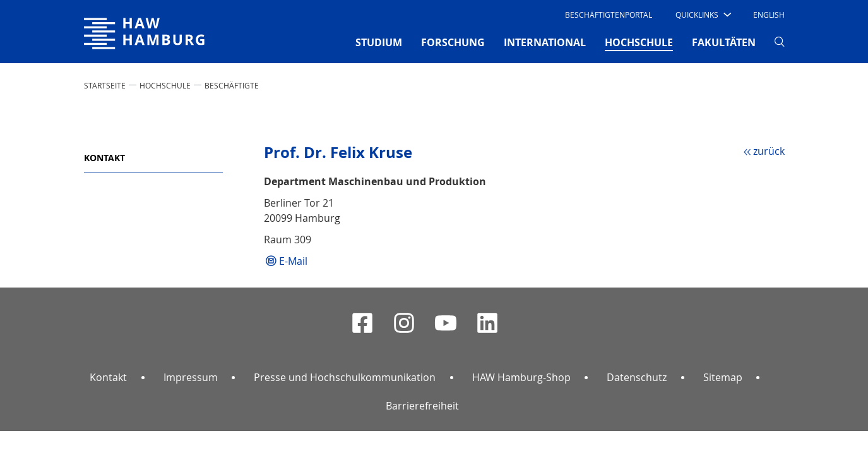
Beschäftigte (232, 85)
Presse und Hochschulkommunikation (345, 377)
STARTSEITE (105, 85)
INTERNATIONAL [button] (545, 42)
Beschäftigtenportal (609, 15)
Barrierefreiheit (422, 406)
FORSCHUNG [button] (453, 42)
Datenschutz (637, 377)
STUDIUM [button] (379, 42)
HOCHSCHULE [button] (639, 42)
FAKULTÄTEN (724, 42)
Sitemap (723, 377)
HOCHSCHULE (165, 85)
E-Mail (293, 261)
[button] (702, 15)
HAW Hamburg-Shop (521, 377)
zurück (769, 151)
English (769, 15)
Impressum (191, 377)
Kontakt (104, 158)
